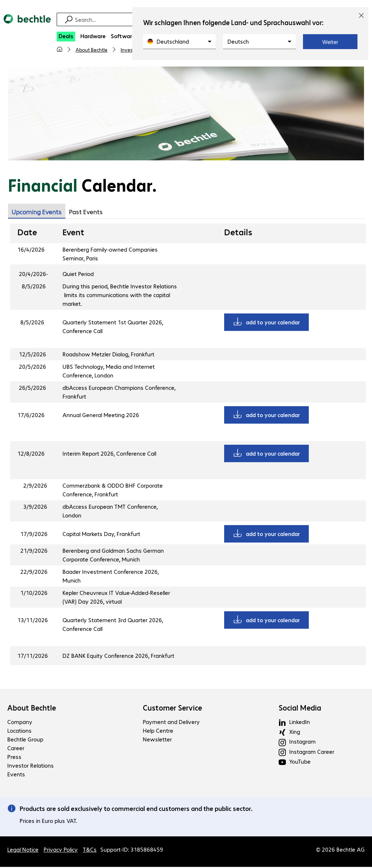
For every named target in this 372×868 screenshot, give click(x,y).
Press (14, 758)
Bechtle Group (25, 740)
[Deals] (66, 37)
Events (16, 775)
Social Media (300, 709)
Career (16, 749)
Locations (19, 731)
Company (20, 723)
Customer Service (172, 709)
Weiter (330, 42)
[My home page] (60, 49)
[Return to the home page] (27, 25)
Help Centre (158, 731)
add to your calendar (273, 323)
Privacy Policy (61, 850)
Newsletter (157, 740)
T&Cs (90, 850)
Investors (131, 49)
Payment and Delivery (171, 723)
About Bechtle (92, 49)
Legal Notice (23, 850)
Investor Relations (31, 766)
